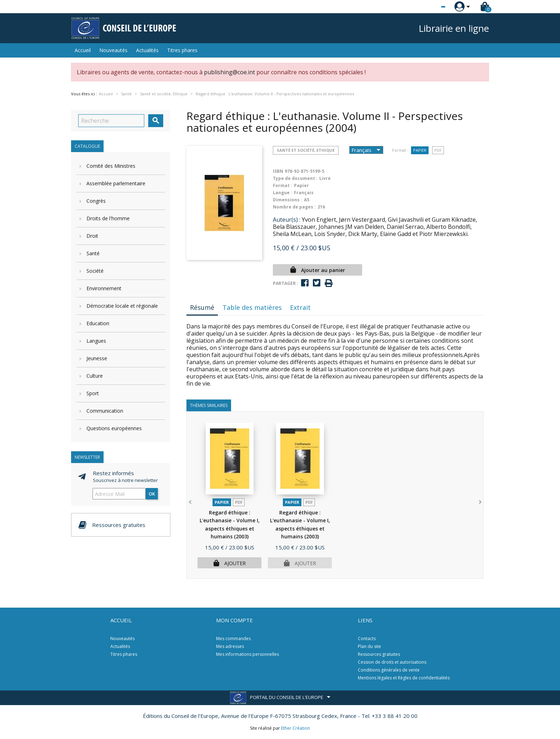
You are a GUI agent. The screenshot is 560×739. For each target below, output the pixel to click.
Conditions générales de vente (389, 670)
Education (98, 323)
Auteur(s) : (287, 220)
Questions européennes (114, 428)
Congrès (96, 201)
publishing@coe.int (229, 72)
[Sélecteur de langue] (429, 7)
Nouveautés (113, 50)
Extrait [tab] (300, 307)
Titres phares (182, 50)
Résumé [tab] (202, 307)
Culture (95, 376)
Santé (93, 253)
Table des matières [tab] (252, 307)
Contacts (367, 639)
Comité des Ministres (111, 166)
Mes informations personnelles (247, 654)
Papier (420, 150)
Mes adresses (230, 646)
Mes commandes (233, 639)
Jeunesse (97, 358)
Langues (96, 341)
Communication (105, 411)
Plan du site (369, 646)
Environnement (104, 288)
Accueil (83, 50)
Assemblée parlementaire (116, 183)
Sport (93, 393)
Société (95, 271)
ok (152, 494)
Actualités (147, 50)
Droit (92, 236)
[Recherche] (111, 121)
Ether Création (296, 728)
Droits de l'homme (108, 218)
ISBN (278, 171)
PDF (438, 150)
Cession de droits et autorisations (392, 662)
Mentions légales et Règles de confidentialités (404, 678)
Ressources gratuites (379, 654)
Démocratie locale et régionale (122, 306)
